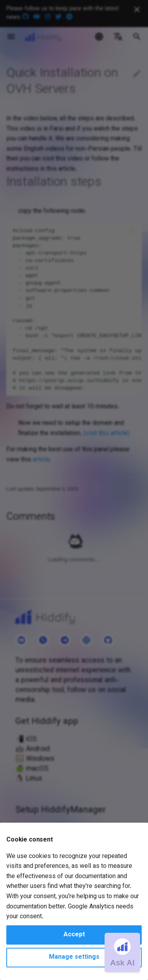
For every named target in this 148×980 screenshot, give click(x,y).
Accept (74, 935)
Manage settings (74, 957)
